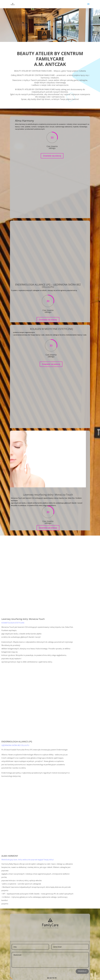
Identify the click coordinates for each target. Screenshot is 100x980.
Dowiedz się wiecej (52, 159)
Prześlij (82, 971)
